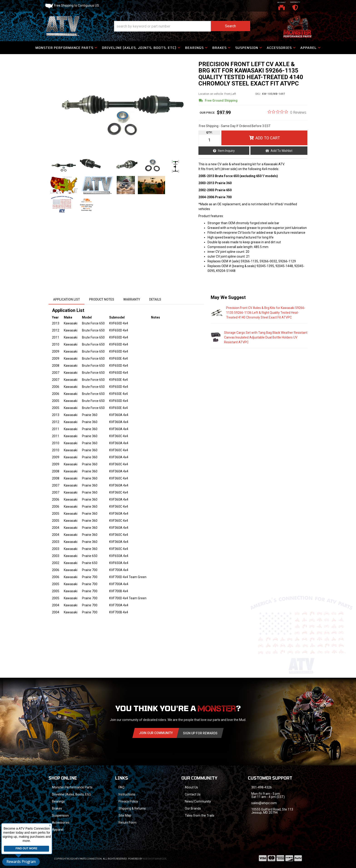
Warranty (132, 299)
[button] (182, 26)
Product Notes (102, 299)
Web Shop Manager (154, 859)
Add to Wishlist (282, 151)
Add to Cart (268, 138)
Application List (67, 299)
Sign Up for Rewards (200, 733)
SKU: (258, 94)
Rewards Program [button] (21, 862)
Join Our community (156, 733)
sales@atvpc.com (264, 803)
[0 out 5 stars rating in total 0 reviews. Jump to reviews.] (287, 112)
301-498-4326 (262, 787)
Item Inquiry (226, 151)
